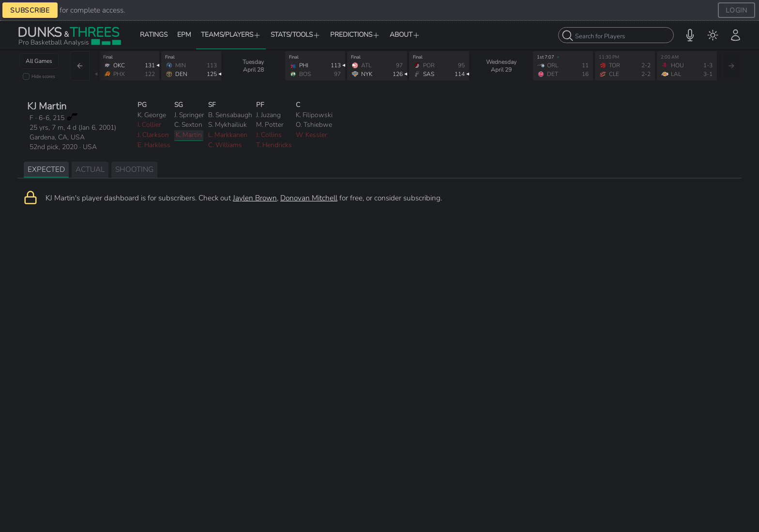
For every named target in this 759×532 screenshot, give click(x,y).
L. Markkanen (228, 135)
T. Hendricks (274, 145)
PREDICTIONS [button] (355, 35)
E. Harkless (154, 145)
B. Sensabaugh (230, 115)
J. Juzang (268, 115)
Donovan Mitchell (309, 198)
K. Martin (189, 135)
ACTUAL (90, 169)
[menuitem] (713, 35)
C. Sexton (188, 125)
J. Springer (189, 115)
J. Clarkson (153, 135)
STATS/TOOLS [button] (296, 35)
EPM (184, 35)
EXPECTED (46, 169)
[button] (690, 35)
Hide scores (43, 76)
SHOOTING (134, 169)
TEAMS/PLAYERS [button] (231, 35)
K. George (152, 115)
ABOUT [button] (405, 35)
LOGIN (736, 10)
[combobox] (616, 35)
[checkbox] (26, 76)
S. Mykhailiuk (228, 125)
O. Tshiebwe (314, 125)
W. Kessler (311, 135)
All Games (39, 61)
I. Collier (149, 125)
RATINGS (154, 35)
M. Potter (270, 125)
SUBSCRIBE (30, 10)
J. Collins (269, 135)
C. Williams (225, 145)
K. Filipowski (314, 115)
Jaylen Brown (255, 198)
